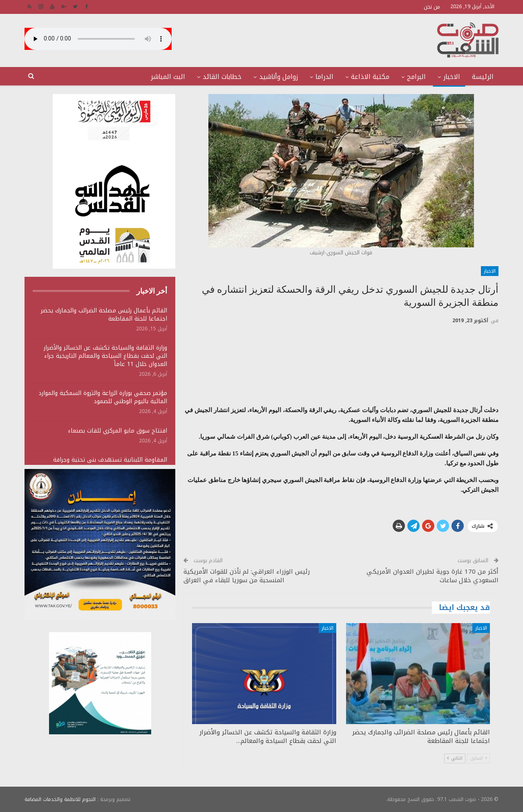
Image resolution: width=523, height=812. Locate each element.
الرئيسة (483, 77)
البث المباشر (168, 77)
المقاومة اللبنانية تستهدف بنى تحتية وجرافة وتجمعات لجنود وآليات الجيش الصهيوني (110, 464)
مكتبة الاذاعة (370, 77)
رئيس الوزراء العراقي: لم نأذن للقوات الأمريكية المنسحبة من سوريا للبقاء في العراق (247, 576)
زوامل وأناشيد (278, 77)
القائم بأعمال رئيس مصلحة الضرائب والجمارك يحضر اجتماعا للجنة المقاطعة (104, 315)
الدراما (324, 77)
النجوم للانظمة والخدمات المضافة (60, 799)
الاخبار (452, 77)
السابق (478, 758)
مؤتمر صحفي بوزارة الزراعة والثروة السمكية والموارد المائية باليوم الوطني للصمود (103, 397)
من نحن (432, 7)
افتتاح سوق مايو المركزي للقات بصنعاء (117, 431)
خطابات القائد (222, 77)
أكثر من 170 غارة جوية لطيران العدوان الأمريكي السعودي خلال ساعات (432, 576)
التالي (455, 758)
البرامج (416, 77)
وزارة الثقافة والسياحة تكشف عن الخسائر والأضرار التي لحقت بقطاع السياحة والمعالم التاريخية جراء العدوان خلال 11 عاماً (105, 356)
